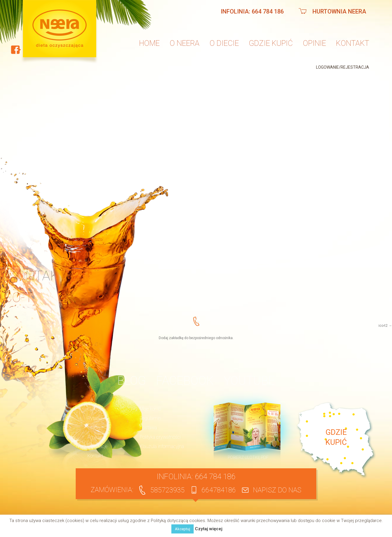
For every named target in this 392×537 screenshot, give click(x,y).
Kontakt (353, 43)
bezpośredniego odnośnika (211, 338)
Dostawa (148, 428)
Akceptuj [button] (183, 529)
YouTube (249, 381)
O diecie (224, 43)
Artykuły (96, 437)
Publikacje (97, 446)
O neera (185, 43)
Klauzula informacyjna (162, 446)
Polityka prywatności (160, 437)
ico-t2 (383, 326)
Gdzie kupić (271, 43)
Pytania (95, 418)
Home (149, 43)
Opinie (314, 43)
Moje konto (150, 409)
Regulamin (150, 418)
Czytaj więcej (209, 529)
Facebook (185, 381)
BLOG (132, 381)
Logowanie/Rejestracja (343, 67)
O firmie (95, 409)
